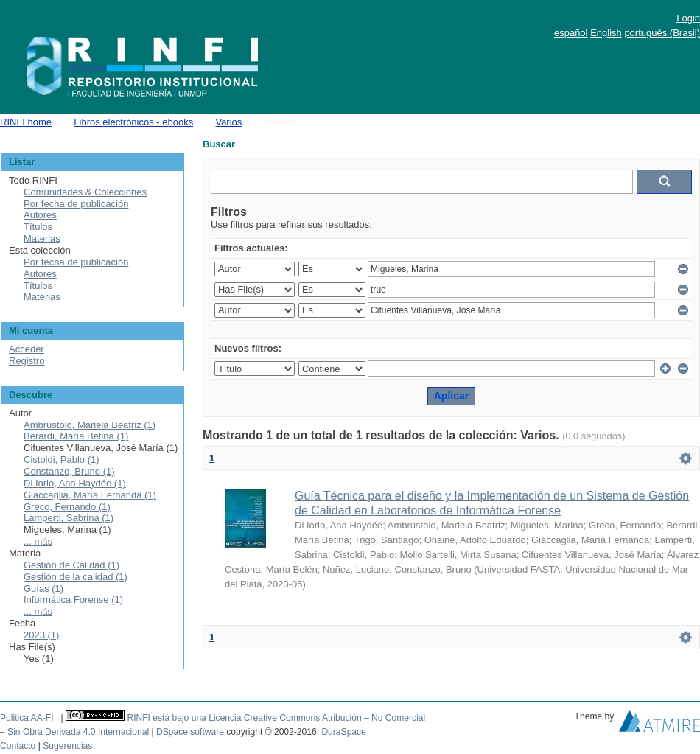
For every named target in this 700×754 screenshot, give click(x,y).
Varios (228, 122)
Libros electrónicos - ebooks (133, 122)
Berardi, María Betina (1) (76, 436)
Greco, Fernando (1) (67, 507)
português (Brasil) (662, 33)
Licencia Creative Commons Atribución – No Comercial (317, 718)
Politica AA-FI (27, 718)
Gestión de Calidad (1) (71, 565)
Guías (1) (43, 589)
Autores (40, 215)
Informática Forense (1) (73, 600)
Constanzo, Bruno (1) (69, 471)
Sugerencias (67, 746)
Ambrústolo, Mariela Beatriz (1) (90, 425)
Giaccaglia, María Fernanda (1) (90, 495)
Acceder (27, 349)
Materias (42, 238)
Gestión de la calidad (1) (76, 577)
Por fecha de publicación (76, 204)
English (606, 33)
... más (38, 541)
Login (688, 18)
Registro (27, 361)
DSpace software (190, 732)
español (571, 33)
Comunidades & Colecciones (85, 192)
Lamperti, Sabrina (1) (69, 518)
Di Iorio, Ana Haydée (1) (75, 483)
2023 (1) (41, 635)
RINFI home (26, 122)
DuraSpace (343, 732)
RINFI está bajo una (166, 718)
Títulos (38, 227)
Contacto (18, 746)
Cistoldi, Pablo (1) (62, 460)
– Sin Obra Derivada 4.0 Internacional (74, 732)
